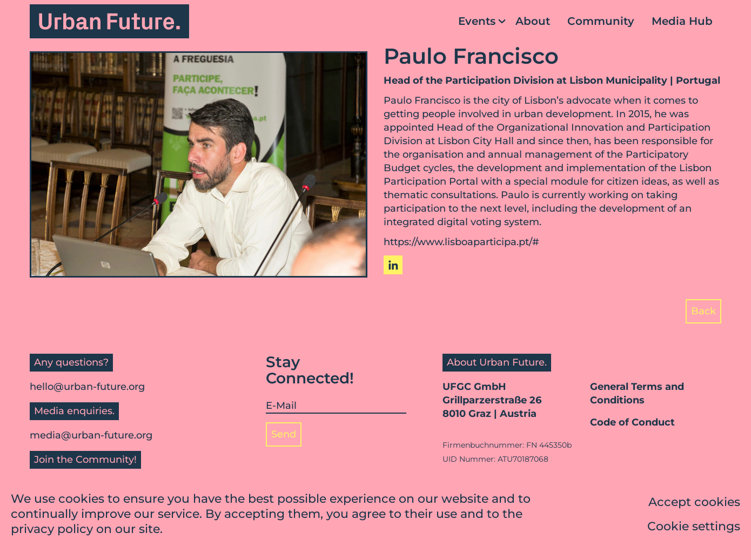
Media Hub (682, 21)
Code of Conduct (632, 422)
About (533, 21)
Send (284, 434)
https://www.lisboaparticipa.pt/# (461, 242)
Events (477, 21)
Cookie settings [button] (694, 527)
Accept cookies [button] (694, 503)
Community (601, 21)
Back (703, 311)
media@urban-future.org (91, 435)
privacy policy (52, 530)
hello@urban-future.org (87, 387)
